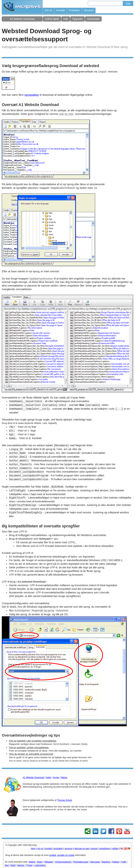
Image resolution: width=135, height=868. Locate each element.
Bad (7, 865)
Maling (32, 862)
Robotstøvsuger (81, 862)
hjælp (48, 777)
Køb (66, 19)
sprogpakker (32, 95)
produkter (58, 849)
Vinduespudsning (63, 862)
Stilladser (49, 862)
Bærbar (21, 865)
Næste (64, 777)
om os (40, 849)
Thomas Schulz (65, 800)
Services (89, 10)
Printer (29, 865)
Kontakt (60, 10)
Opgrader (77, 19)
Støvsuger (95, 862)
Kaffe (124, 862)
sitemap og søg (82, 849)
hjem (33, 849)
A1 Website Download (22, 19)
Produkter (74, 10)
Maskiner (106, 862)
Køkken (116, 862)
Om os (48, 10)
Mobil (13, 865)
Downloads (93, 19)
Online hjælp (52, 19)
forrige (56, 777)
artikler (115, 849)
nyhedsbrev (105, 849)
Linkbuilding (40, 865)
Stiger (40, 862)
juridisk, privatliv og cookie (62, 855)
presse (94, 849)
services (69, 849)
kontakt (48, 849)
